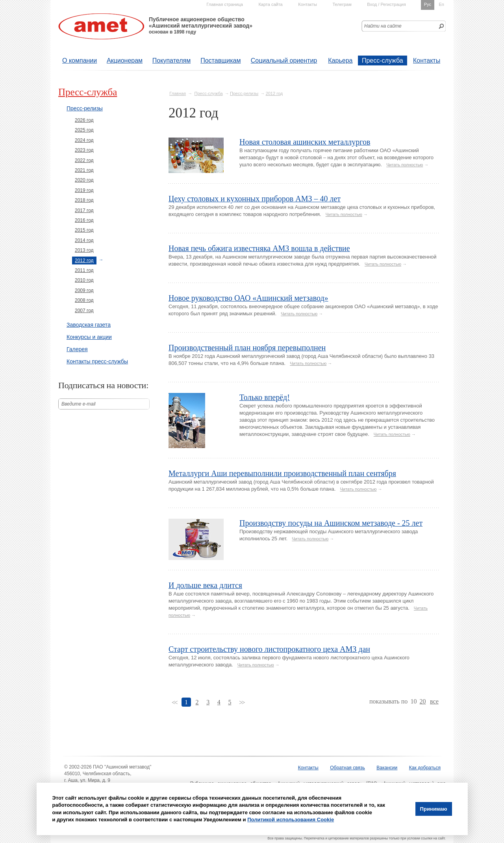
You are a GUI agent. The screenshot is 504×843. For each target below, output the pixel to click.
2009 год (84, 290)
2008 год (84, 300)
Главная (178, 93)
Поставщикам (220, 60)
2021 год (84, 170)
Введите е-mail (79, 404)
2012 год (274, 93)
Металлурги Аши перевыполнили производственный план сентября (282, 473)
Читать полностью (405, 165)
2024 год (84, 140)
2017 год (84, 210)
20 (423, 701)
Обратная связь (347, 768)
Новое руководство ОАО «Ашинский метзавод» (248, 298)
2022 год (84, 160)
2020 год (84, 180)
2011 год (84, 270)
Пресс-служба (383, 60)
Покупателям (171, 60)
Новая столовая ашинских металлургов (305, 142)
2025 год (84, 130)
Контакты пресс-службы (97, 361)
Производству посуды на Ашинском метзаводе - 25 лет (331, 523)
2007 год (84, 311)
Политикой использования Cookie (291, 820)
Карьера (340, 60)
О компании (80, 60)
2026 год (84, 120)
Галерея (77, 349)
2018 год (84, 200)
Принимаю (434, 809)
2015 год (84, 230)
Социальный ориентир (284, 60)
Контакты (427, 60)
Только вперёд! (265, 397)
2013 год (84, 250)
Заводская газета (89, 325)
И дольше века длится (205, 585)
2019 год (84, 190)
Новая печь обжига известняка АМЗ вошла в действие (259, 248)
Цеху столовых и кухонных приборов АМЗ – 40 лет (255, 199)
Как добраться (425, 768)
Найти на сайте (383, 26)
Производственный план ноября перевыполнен (247, 348)
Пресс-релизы (244, 93)
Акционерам (125, 60)
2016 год (84, 220)
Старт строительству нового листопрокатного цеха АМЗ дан (269, 649)
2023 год (84, 150)
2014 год (84, 240)
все (434, 701)
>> (242, 702)
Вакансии (387, 768)
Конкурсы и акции (89, 337)
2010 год (84, 280)
